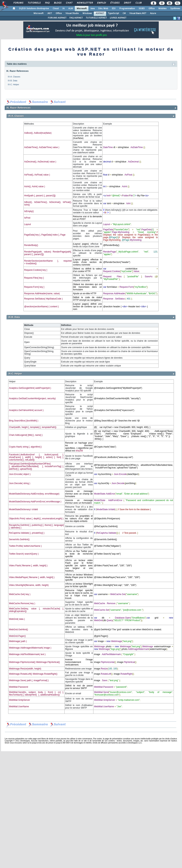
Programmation (127, 9)
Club (138, 3)
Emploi (101, 3)
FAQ (47, 3)
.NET (50, 13)
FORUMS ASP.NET (57, 18)
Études (115, 3)
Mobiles (162, 9)
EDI (114, 9)
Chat (69, 3)
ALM (71, 9)
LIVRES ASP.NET (118, 18)
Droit (127, 3)
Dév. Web (103, 9)
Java (92, 9)
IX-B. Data (13, 81)
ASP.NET (100, 13)
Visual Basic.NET (138, 13)
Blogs (58, 3)
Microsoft (82, 9)
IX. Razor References (17, 71)
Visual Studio (72, 13)
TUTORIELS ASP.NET (96, 18)
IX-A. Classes (14, 77)
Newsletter (85, 3)
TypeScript (113, 13)
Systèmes (175, 9)
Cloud (56, 9)
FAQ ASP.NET (76, 18)
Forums (18, 3)
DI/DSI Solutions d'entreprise (34, 9)
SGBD (142, 9)
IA (63, 9)
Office (152, 9)
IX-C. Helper (13, 84)
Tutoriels (34, 3)
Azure (153, 13)
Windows (87, 13)
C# (124, 13)
